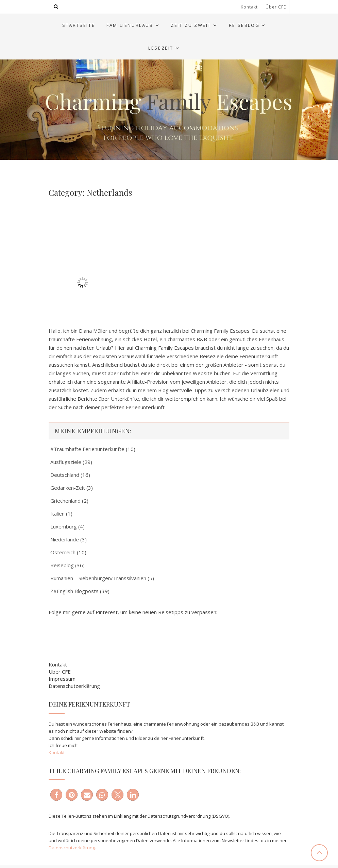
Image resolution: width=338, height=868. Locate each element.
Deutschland (65, 475)
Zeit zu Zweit (191, 25)
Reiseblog (244, 25)
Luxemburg (64, 526)
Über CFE (276, 7)
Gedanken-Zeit (68, 488)
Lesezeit (161, 48)
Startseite (79, 25)
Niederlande (65, 539)
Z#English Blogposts (74, 591)
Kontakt (249, 7)
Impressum (62, 679)
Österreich (63, 552)
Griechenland (65, 501)
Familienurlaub (130, 25)
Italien (57, 514)
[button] (56, 795)
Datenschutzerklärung (74, 686)
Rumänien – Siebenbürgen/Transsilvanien (98, 578)
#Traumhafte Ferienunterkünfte (87, 449)
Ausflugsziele (66, 462)
